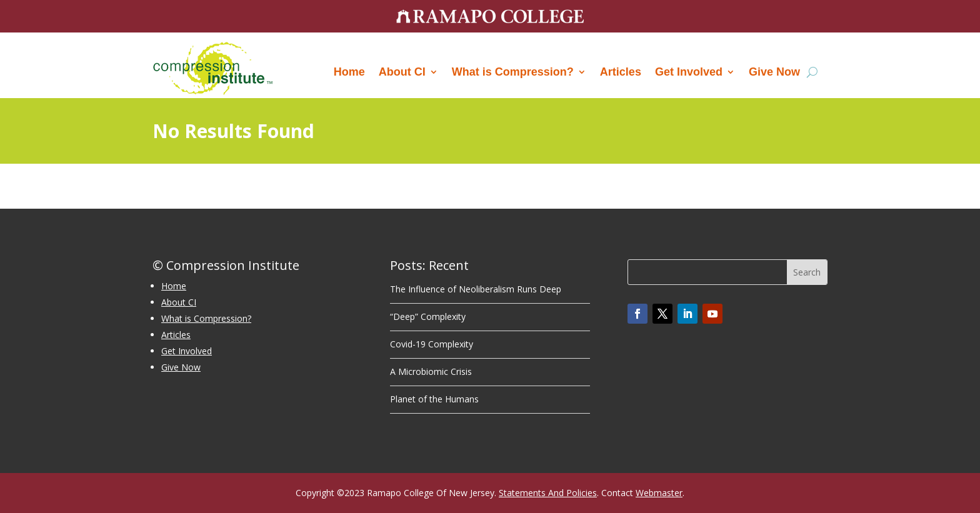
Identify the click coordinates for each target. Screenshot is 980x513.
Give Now (774, 72)
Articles (621, 72)
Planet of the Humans (434, 399)
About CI (402, 72)
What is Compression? (513, 72)
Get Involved (689, 72)
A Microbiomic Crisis (431, 371)
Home (349, 72)
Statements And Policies (548, 493)
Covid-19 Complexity (432, 344)
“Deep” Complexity (428, 316)
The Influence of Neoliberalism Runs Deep (476, 289)
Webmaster (659, 493)
